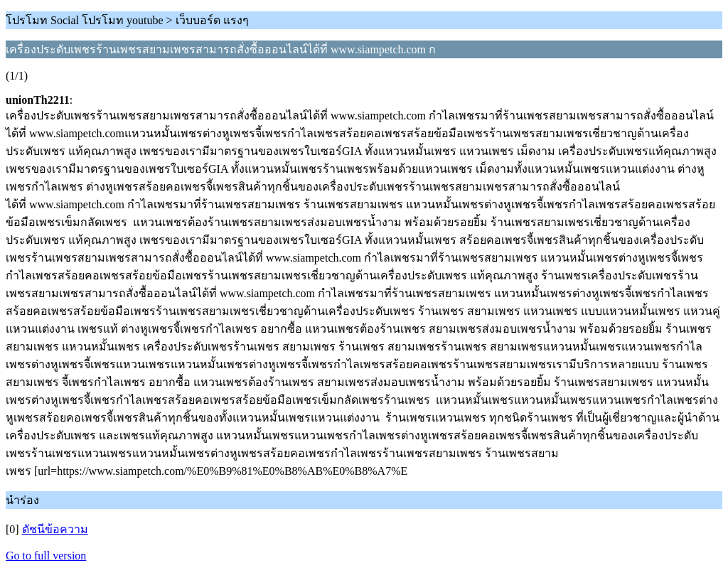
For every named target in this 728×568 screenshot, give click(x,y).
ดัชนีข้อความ (55, 529)
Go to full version (46, 556)
